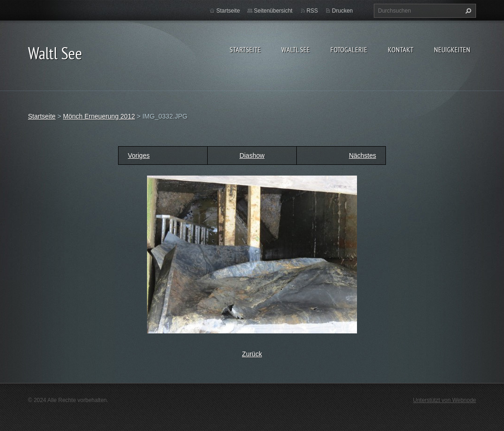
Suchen (467, 11)
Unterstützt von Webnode (444, 400)
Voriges (139, 155)
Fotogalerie (349, 49)
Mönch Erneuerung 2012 (99, 116)
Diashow (252, 155)
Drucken (342, 11)
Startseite (245, 49)
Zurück (252, 354)
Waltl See (296, 49)
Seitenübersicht (273, 11)
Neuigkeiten (452, 49)
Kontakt (401, 49)
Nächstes (363, 155)
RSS (312, 11)
